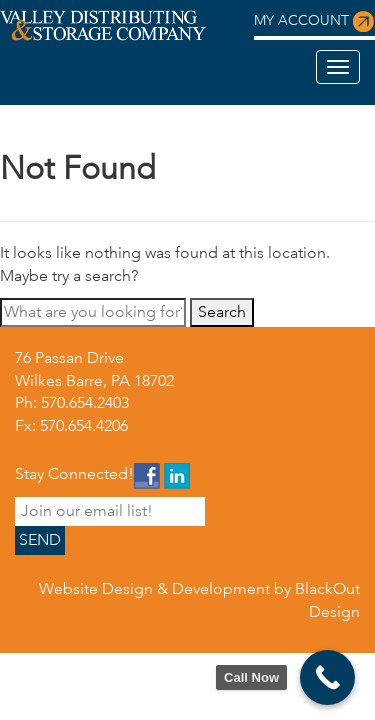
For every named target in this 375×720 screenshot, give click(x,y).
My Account (314, 22)
